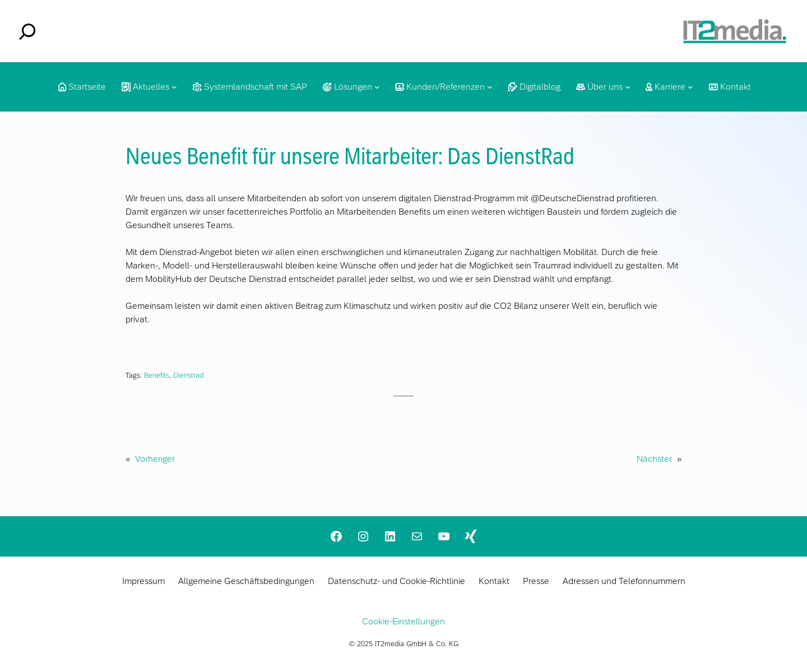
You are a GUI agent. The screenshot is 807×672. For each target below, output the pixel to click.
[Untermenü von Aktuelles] (174, 87)
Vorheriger (155, 459)
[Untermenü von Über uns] (628, 87)
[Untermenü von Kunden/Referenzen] (490, 87)
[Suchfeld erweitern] (27, 31)
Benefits (157, 375)
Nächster (654, 459)
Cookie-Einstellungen (403, 621)
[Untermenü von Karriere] (690, 87)
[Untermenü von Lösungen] (377, 87)
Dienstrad (188, 375)
